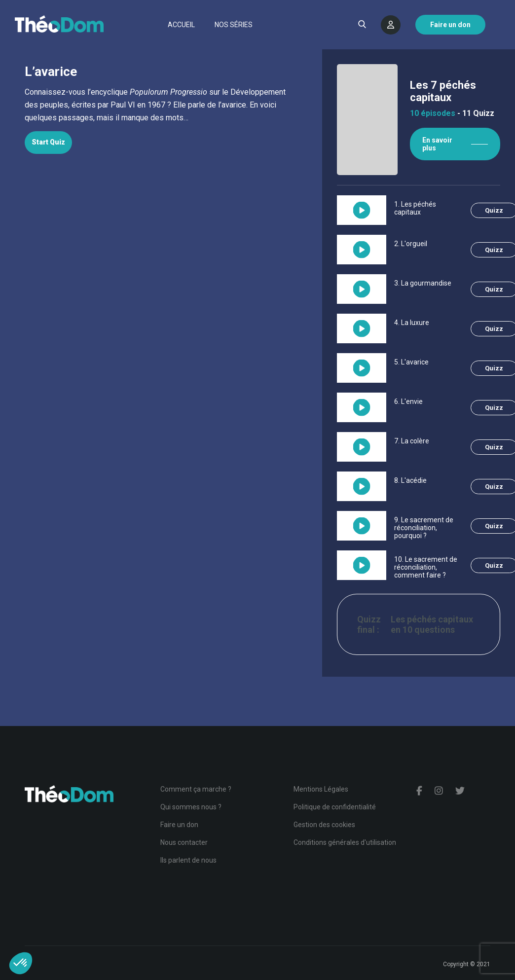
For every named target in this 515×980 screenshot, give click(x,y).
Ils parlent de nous (188, 860)
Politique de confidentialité (335, 807)
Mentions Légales (321, 789)
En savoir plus (437, 144)
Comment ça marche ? (196, 789)
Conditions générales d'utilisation (345, 842)
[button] (21, 963)
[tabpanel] (161, 105)
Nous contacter (184, 842)
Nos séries (234, 25)
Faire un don (179, 825)
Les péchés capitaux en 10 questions (432, 624)
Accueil (181, 25)
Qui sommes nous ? (191, 807)
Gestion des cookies (324, 825)
